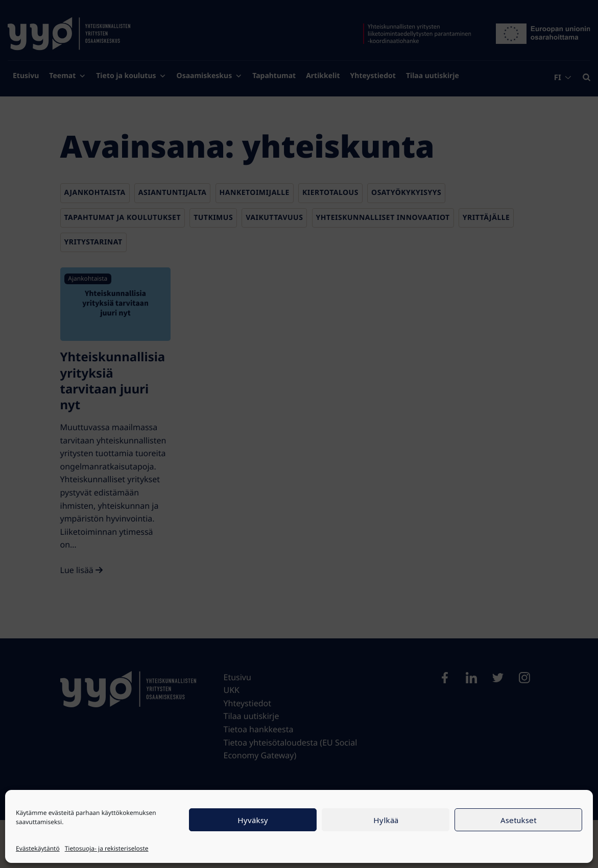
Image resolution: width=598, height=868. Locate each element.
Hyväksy (253, 820)
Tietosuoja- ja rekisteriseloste (107, 848)
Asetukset (519, 820)
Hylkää (386, 820)
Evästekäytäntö (38, 848)
